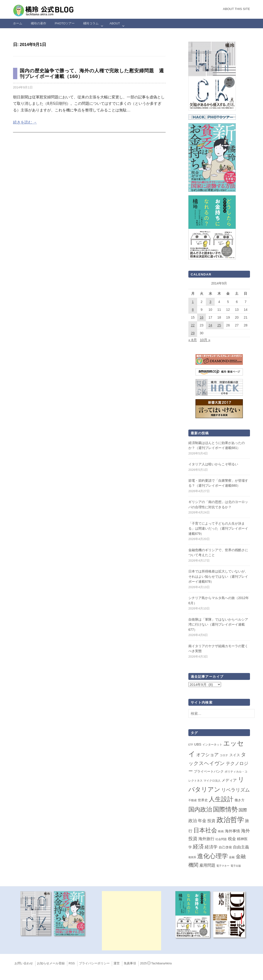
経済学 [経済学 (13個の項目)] (211, 847)
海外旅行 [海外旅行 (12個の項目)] (206, 839)
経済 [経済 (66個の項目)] (198, 847)
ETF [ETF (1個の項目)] (191, 745)
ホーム (18, 23)
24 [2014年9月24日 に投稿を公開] (210, 325)
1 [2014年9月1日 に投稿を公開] (193, 302)
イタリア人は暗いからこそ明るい (213, 464)
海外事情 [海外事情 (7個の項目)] (232, 831)
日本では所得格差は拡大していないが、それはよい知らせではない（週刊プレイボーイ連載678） (218, 576)
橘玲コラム (91, 23)
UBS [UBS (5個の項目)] (198, 744)
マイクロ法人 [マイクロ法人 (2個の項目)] (212, 781)
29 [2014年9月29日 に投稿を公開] (193, 333)
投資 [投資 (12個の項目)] (211, 821)
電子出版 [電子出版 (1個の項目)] (236, 866)
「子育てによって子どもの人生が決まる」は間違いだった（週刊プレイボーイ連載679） (218, 529)
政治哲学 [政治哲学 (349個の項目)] (230, 820)
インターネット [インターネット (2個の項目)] (212, 745)
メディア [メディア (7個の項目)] (229, 780)
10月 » (205, 340)
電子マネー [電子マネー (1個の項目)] (223, 866)
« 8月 (193, 340)
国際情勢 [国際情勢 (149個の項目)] (225, 809)
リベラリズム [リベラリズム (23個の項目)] (236, 790)
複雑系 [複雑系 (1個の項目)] (192, 857)
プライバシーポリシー (94, 963)
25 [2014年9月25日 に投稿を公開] (219, 325)
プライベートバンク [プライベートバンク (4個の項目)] (209, 771)
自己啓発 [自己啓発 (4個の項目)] (225, 847)
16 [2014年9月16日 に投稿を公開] (202, 317)
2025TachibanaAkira (156, 963)
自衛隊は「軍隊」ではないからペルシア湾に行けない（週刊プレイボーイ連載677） (218, 625)
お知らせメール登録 (51, 963)
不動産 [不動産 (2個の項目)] (193, 800)
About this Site (236, 9)
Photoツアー (65, 23)
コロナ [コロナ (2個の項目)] (224, 755)
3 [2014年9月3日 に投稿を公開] (210, 302)
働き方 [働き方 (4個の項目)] (240, 800)
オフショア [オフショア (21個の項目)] (207, 755)
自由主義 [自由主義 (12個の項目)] (241, 847)
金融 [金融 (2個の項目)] (232, 857)
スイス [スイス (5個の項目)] (235, 755)
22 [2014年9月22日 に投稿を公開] (193, 325)
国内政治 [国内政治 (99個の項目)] (200, 809)
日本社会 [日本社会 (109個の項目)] (205, 830)
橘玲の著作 (39, 23)
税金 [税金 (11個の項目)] (232, 839)
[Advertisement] (131, 921)
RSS (72, 963)
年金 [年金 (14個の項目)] (202, 821)
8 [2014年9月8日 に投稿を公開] (193, 310)
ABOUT (115, 23)
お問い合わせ (24, 963)
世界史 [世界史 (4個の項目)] (203, 800)
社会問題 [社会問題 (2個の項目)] (221, 839)
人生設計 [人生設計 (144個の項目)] (221, 799)
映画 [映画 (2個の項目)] (221, 831)
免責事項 (130, 963)
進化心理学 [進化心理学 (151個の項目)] (213, 856)
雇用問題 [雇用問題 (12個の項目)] (207, 865)
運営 (117, 963)
